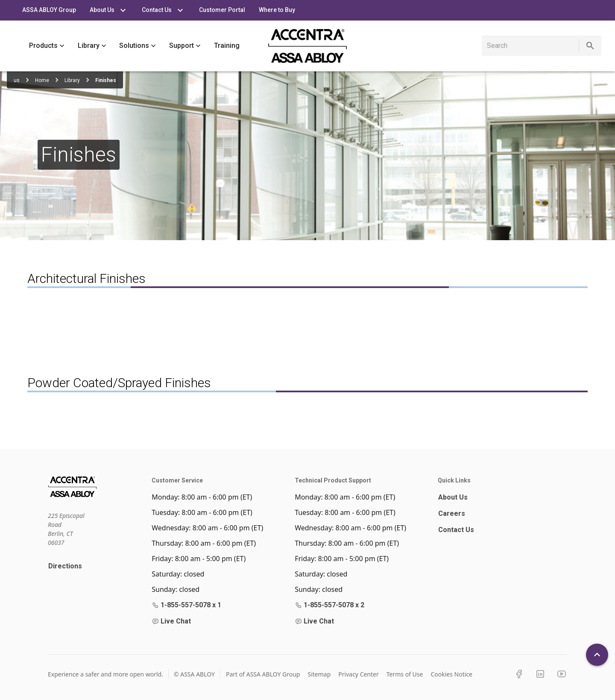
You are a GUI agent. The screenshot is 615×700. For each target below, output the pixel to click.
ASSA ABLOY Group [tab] (49, 10)
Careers (452, 513)
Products (47, 46)
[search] (532, 46)
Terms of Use (405, 674)
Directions (65, 566)
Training (227, 46)
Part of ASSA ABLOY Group (263, 674)
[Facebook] (519, 674)
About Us (453, 497)
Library (92, 46)
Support (185, 46)
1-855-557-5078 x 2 (330, 605)
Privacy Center (358, 674)
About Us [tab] (109, 10)
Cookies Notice (451, 674)
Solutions (138, 46)
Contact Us (456, 530)
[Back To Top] (597, 655)
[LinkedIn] (540, 674)
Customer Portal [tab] (222, 10)
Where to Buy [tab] (277, 10)
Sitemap (319, 674)
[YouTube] (562, 674)
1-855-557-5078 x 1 (187, 605)
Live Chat (171, 621)
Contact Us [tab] (164, 10)
